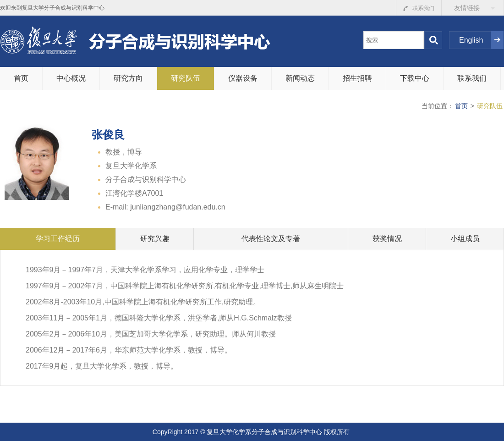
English (471, 40)
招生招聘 (357, 78)
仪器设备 (243, 78)
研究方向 (128, 78)
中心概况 (71, 78)
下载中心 (415, 78)
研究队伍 (186, 78)
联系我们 (419, 8)
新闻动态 (300, 78)
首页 (21, 78)
